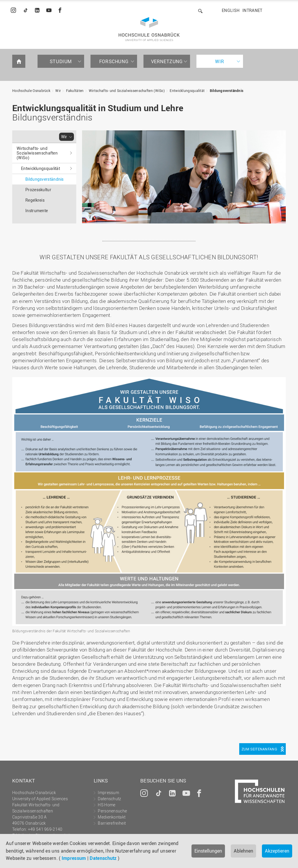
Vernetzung (167, 61)
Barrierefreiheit (112, 823)
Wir (220, 61)
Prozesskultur (38, 190)
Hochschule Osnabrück (31, 90)
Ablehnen (243, 851)
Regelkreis (35, 200)
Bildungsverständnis (227, 90)
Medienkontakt (112, 817)
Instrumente (37, 211)
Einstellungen (208, 851)
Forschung (114, 61)
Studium (61, 61)
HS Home (107, 805)
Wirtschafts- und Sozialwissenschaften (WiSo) (127, 90)
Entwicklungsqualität (187, 90)
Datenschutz (103, 858)
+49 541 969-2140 (45, 829)
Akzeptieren (277, 851)
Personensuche (112, 811)
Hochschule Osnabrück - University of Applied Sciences (149, 29)
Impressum (74, 858)
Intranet (252, 10)
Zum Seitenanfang (259, 749)
